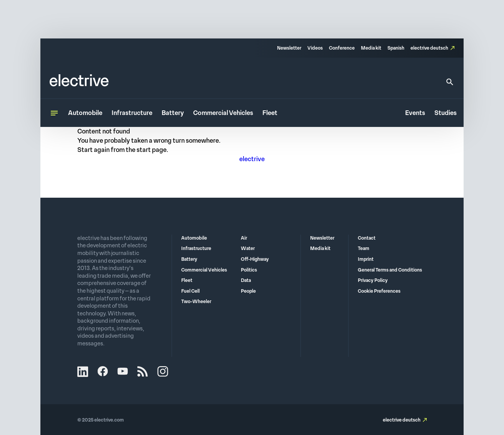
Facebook (103, 372)
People (248, 291)
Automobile (85, 113)
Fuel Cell (190, 291)
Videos (315, 48)
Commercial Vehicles (223, 113)
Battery (173, 113)
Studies (446, 113)
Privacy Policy (373, 280)
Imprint (366, 259)
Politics (249, 270)
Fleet (270, 113)
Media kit (371, 48)
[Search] (450, 82)
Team (364, 248)
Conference (342, 48)
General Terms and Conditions (390, 270)
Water (248, 248)
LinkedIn (83, 372)
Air (244, 238)
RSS (143, 372)
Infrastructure (132, 113)
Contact (367, 238)
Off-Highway (255, 259)
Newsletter (289, 48)
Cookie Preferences (379, 291)
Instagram (163, 372)
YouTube (123, 372)
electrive (252, 159)
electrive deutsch (429, 48)
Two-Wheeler (196, 302)
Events (415, 113)
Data (246, 280)
